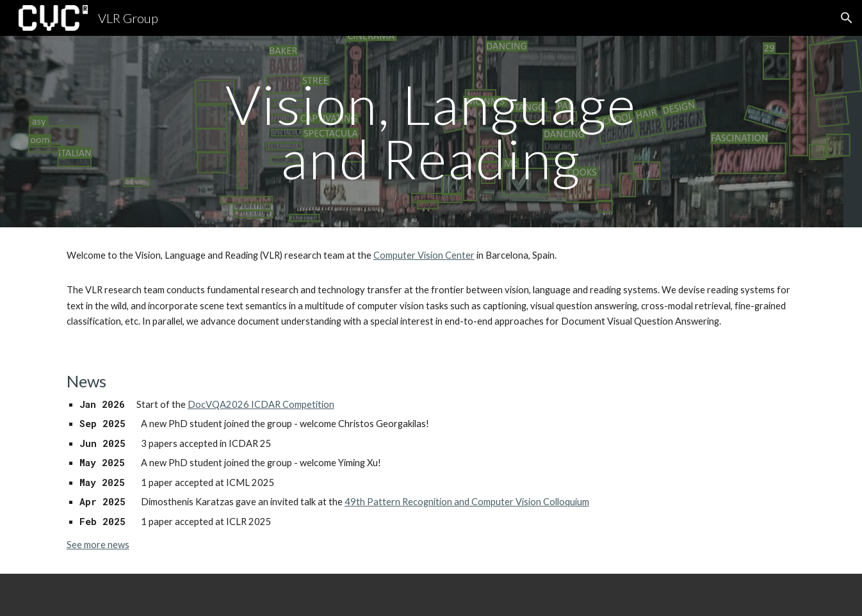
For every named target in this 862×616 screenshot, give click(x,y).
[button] (847, 18)
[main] (431, 132)
